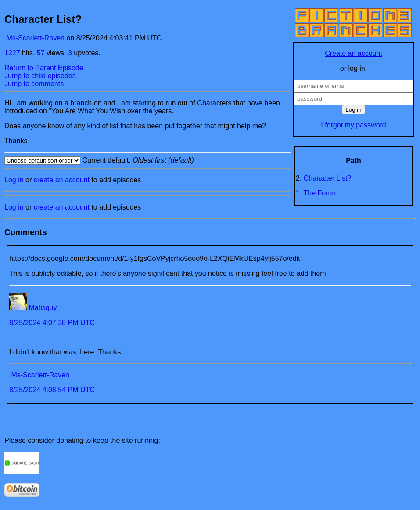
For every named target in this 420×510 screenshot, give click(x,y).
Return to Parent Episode (44, 68)
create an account (62, 180)
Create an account (354, 53)
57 (41, 53)
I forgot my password (354, 125)
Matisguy (43, 308)
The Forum (321, 193)
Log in (14, 180)
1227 (12, 53)
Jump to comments (34, 84)
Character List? (328, 178)
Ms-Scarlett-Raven (35, 38)
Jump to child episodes (40, 76)
